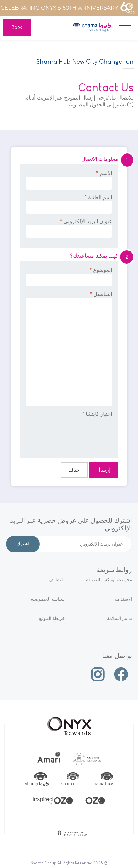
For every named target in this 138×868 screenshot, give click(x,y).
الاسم (69, 180)
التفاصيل (69, 349)
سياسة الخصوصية (48, 599)
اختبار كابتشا (97, 414)
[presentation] (67, 434)
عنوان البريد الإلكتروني (69, 228)
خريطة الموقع (52, 618)
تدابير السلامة (120, 618)
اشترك (23, 544)
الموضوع (69, 277)
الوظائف (57, 580)
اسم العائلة (69, 204)
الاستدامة (123, 599)
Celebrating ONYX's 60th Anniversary (68, 8)
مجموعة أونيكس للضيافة (109, 580)
